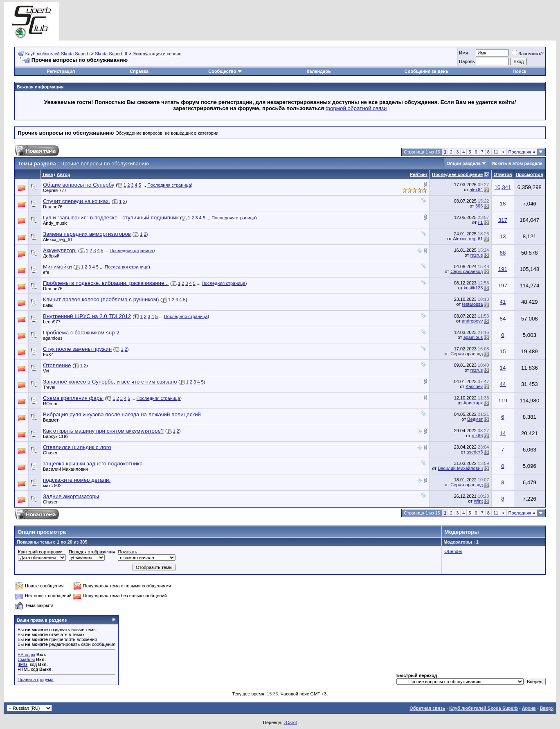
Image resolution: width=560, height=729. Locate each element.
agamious (53, 338)
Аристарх (473, 403)
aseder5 (475, 452)
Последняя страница (169, 185)
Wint (478, 501)
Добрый (51, 256)
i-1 (480, 222)
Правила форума (36, 679)
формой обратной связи (356, 108)
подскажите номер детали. (77, 480)
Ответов (503, 174)
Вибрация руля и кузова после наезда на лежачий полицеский (122, 414)
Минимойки (57, 267)
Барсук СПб (55, 436)
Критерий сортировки (40, 552)
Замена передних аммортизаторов (87, 234)
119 (503, 401)
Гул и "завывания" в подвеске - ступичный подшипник (111, 218)
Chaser (50, 453)
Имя (463, 53)
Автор (63, 174)
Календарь (319, 71)
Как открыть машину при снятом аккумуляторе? (103, 431)
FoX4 (48, 354)
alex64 (476, 190)
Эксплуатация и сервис (157, 54)
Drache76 (53, 207)
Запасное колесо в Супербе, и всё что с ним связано (110, 382)
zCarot (290, 722)
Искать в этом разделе (517, 163)
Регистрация (61, 71)
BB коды (26, 655)
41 (503, 302)
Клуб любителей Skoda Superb (57, 54)
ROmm (50, 404)
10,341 (503, 187)
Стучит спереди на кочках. (76, 201)
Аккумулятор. (60, 250)
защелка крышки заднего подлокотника (93, 464)
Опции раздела (464, 163)
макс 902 (52, 485)
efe (46, 272)
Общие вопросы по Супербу (79, 185)
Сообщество (225, 71)
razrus (477, 255)
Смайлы (26, 659)
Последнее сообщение (457, 174)
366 (479, 206)
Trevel (49, 387)
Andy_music (55, 223)
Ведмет (51, 420)
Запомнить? (528, 54)
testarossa (473, 304)
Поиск (519, 71)
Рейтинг (419, 174)
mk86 (477, 436)
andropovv (472, 321)
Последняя (522, 152)
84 (503, 319)
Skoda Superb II (111, 54)
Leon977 (52, 322)
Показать (127, 552)
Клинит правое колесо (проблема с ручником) (101, 299)
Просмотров (530, 174)
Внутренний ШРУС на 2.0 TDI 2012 (87, 316)
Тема (47, 174)
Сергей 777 (55, 190)
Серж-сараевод (467, 271)
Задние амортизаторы (71, 496)
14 (503, 368)
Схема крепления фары (73, 398)
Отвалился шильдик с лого (77, 447)
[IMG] (23, 664)
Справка (139, 71)
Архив (529, 708)
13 (503, 236)
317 (503, 220)
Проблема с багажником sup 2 (81, 333)
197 (503, 286)
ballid (48, 305)
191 (503, 269)
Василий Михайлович (65, 469)
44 (503, 384)
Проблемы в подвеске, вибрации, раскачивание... (106, 283)
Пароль (467, 61)
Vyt (46, 371)
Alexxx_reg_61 (58, 239)
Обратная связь (427, 708)
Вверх (547, 708)
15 (503, 351)
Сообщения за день (426, 71)
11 (496, 152)
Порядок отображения (92, 552)
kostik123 (473, 288)
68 (503, 253)
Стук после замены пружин (77, 349)
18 (503, 204)
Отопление (57, 365)
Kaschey (474, 386)
